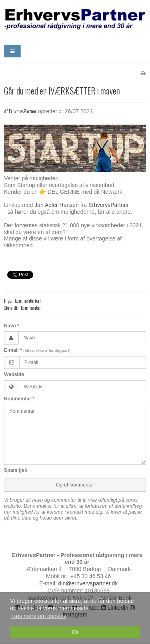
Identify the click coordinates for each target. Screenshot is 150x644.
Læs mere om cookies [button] (39, 616)
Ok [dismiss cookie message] (75, 632)
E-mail (37, 350)
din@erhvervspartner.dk (88, 583)
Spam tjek (16, 470)
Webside (14, 374)
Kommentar (19, 399)
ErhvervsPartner (109, 205)
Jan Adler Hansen (57, 205)
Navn (12, 326)
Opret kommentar (75, 485)
